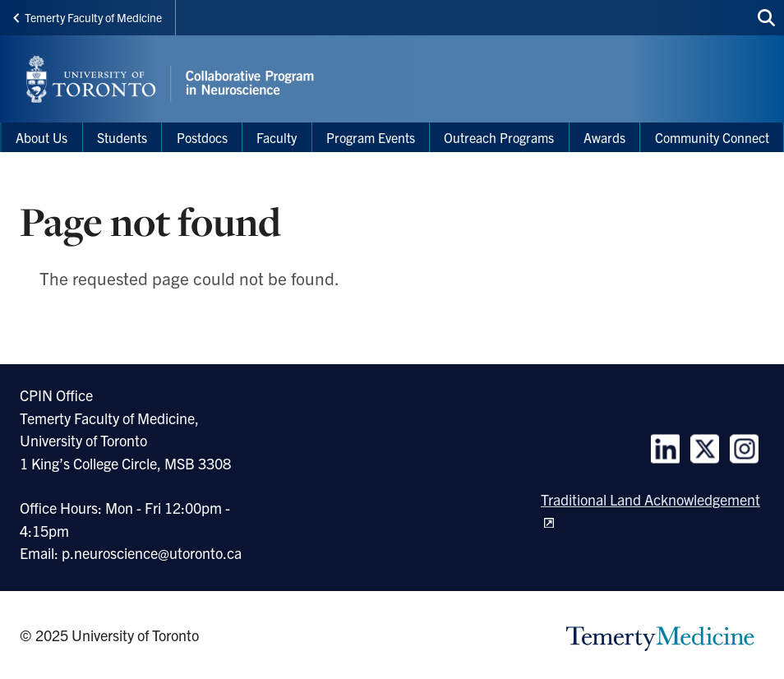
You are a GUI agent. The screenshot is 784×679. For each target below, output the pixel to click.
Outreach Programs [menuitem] (499, 137)
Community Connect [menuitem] (712, 137)
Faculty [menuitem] (277, 137)
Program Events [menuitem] (371, 137)
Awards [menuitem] (604, 137)
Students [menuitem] (122, 137)
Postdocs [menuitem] (202, 137)
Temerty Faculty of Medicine (88, 17)
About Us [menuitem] (42, 137)
